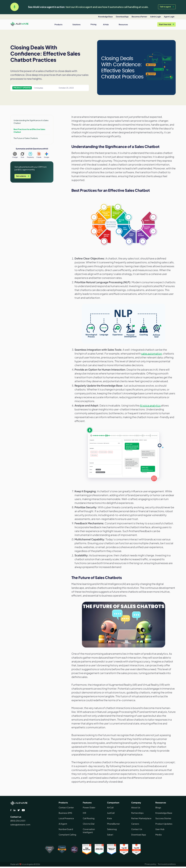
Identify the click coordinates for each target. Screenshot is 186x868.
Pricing (93, 24)
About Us (136, 807)
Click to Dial (89, 824)
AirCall (110, 807)
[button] (60, 24)
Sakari (110, 835)
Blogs (158, 807)
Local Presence (66, 818)
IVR (84, 813)
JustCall (111, 813)
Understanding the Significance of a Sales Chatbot (31, 122)
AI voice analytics (150, 405)
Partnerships (137, 813)
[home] (19, 24)
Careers (135, 824)
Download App (139, 835)
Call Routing (89, 818)
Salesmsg (112, 829)
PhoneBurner (113, 824)
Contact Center (66, 807)
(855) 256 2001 (18, 821)
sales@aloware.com (20, 825)
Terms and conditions (167, 864)
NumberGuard (66, 829)
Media (158, 835)
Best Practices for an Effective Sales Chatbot (29, 131)
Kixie (109, 818)
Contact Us (137, 829)
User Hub (160, 829)
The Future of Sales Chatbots (26, 138)
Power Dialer (89, 807)
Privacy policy (150, 864)
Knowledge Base (164, 813)
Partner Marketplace (141, 818)
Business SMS (65, 813)
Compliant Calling (67, 835)
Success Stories (163, 818)
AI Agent (63, 824)
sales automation (152, 353)
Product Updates (164, 824)
